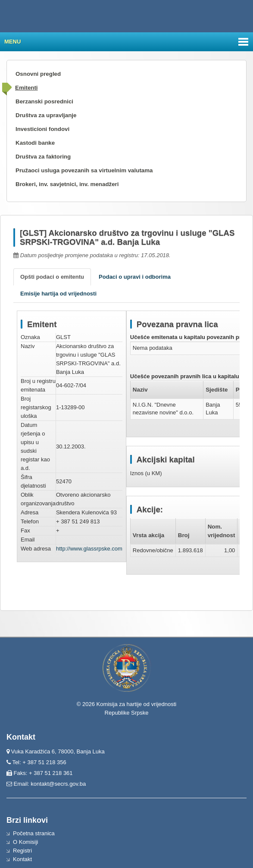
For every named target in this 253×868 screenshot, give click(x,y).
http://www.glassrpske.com (89, 549)
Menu (12, 42)
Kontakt (22, 859)
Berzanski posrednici (44, 101)
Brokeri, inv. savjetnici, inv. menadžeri (67, 184)
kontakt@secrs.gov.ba (58, 784)
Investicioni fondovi (42, 129)
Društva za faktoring (43, 157)
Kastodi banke (35, 143)
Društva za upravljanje (46, 115)
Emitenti (27, 88)
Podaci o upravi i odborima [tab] (135, 277)
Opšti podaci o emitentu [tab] (52, 277)
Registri (22, 851)
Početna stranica (34, 833)
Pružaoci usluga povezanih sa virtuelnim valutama (84, 170)
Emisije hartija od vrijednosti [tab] (58, 294)
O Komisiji (26, 842)
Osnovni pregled (38, 74)
